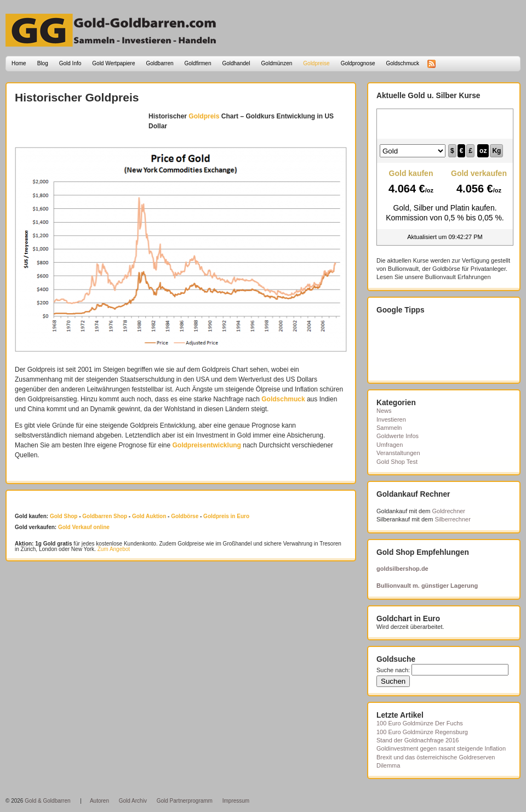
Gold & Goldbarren (47, 801)
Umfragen (390, 445)
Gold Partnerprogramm (185, 801)
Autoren (99, 801)
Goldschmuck (402, 63)
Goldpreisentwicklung (207, 445)
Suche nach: (393, 670)
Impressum (236, 801)
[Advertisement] (79, 128)
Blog (43, 63)
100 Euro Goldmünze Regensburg (422, 732)
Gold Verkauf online (84, 527)
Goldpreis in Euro (226, 516)
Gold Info (70, 63)
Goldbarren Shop (105, 516)
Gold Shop (64, 516)
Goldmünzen (277, 63)
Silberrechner (452, 519)
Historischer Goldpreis (77, 97)
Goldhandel (236, 63)
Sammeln (389, 428)
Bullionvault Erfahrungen (458, 277)
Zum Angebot (114, 549)
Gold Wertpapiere (113, 63)
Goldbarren (160, 63)
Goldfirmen (198, 63)
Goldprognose (358, 63)
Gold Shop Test (397, 462)
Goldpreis (204, 116)
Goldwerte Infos (398, 436)
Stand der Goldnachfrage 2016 (418, 740)
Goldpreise (316, 63)
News (384, 411)
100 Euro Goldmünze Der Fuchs (420, 723)
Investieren (391, 419)
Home (19, 63)
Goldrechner (449, 511)
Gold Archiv (133, 801)
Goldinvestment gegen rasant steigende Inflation (441, 748)
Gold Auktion (149, 516)
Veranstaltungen (398, 453)
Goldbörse (185, 516)
